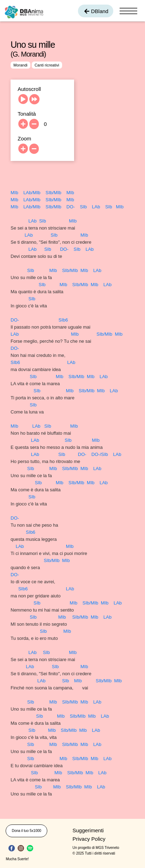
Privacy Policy (89, 839)
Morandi (20, 65)
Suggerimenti (88, 830)
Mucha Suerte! (17, 859)
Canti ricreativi (47, 65)
